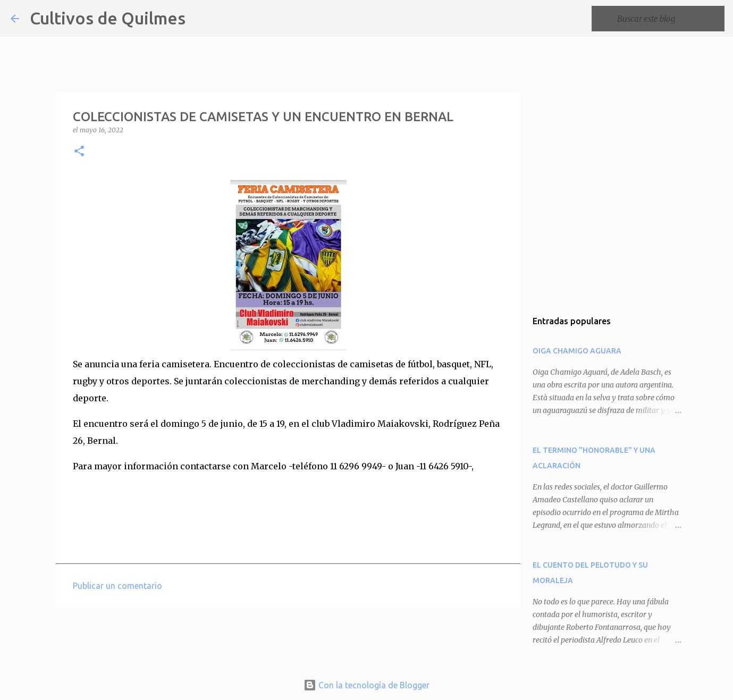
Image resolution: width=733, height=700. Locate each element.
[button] (79, 152)
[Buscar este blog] (669, 19)
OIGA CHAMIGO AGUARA (577, 351)
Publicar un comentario (117, 586)
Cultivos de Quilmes (108, 18)
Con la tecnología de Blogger (366, 685)
